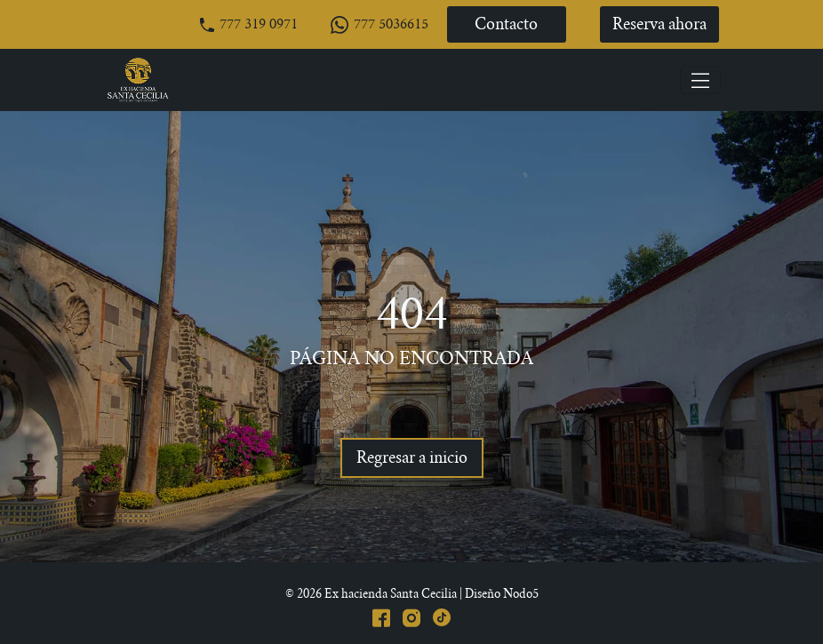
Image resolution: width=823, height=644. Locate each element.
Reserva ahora (659, 26)
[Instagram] (411, 616)
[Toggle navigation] (700, 80)
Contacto (506, 26)
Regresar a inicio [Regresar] (412, 459)
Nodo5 (521, 595)
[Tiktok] (442, 616)
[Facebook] (381, 616)
